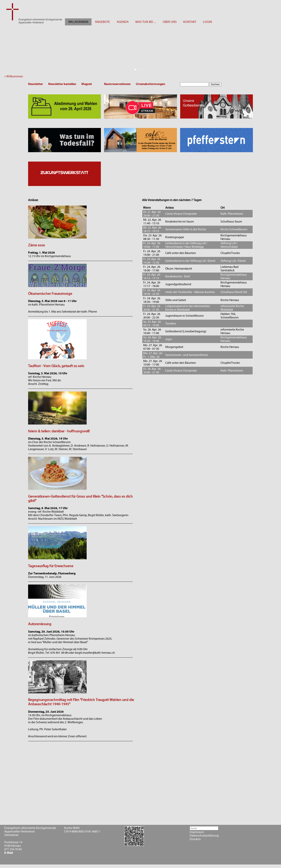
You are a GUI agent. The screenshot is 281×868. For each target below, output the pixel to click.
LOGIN (207, 22)
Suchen (215, 84)
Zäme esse (36, 245)
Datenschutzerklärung (204, 836)
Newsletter (36, 84)
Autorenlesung (40, 624)
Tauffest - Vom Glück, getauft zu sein (56, 366)
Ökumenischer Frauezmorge (50, 294)
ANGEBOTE (102, 22)
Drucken (195, 839)
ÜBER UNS (170, 22)
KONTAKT (190, 22)
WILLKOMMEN (78, 22)
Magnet (87, 84)
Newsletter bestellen (62, 84)
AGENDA (123, 22)
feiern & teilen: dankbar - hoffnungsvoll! (59, 431)
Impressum (197, 832)
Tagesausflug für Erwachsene (51, 566)
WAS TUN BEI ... (146, 22)
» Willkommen (15, 76)
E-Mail (9, 853)
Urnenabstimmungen (150, 84)
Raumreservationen (117, 84)
